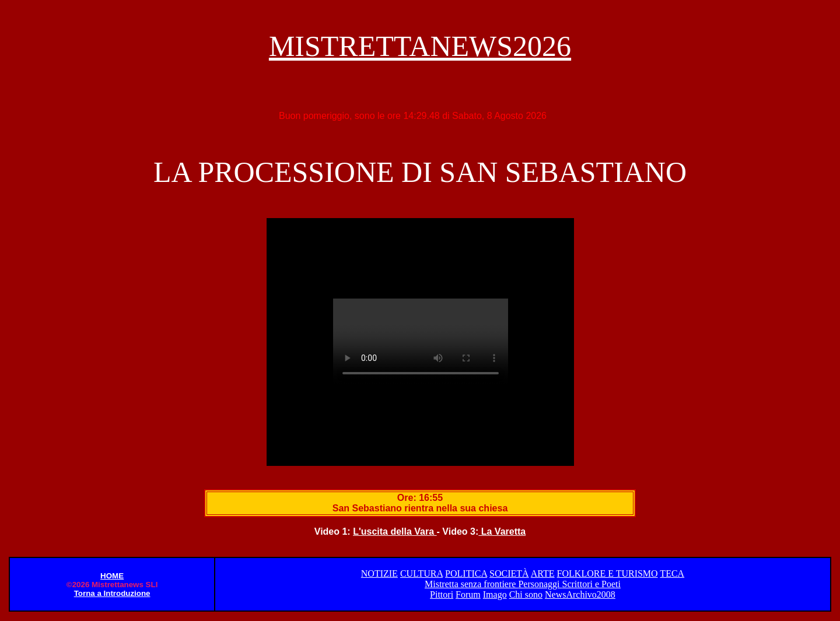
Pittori (442, 594)
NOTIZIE (379, 573)
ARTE (543, 573)
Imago (495, 594)
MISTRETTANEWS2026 (420, 46)
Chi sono (526, 594)
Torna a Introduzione (112, 593)
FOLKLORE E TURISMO (608, 573)
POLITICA (466, 573)
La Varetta (502, 531)
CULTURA (421, 573)
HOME (112, 576)
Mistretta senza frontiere (471, 584)
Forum (468, 594)
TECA (672, 573)
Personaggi (540, 584)
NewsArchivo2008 (580, 594)
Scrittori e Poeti (591, 584)
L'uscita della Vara (395, 531)
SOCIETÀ (509, 573)
